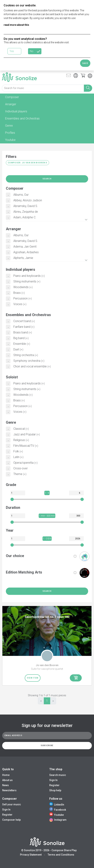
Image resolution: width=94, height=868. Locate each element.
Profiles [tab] (10, 133)
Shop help (55, 790)
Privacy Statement (31, 855)
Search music (58, 775)
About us (7, 780)
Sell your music (12, 804)
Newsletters (9, 790)
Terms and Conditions (61, 855)
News (5, 785)
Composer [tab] (12, 97)
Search (47, 179)
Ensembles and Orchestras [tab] (22, 118)
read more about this (16, 25)
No (32, 51)
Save (85, 63)
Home (6, 775)
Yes (12, 51)
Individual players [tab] (16, 111)
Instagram (58, 820)
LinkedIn (57, 805)
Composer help (11, 820)
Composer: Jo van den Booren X (27, 163)
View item (33, 678)
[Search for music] (43, 88)
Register (54, 785)
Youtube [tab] (10, 140)
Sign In (53, 780)
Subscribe (47, 746)
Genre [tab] (9, 126)
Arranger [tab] (11, 104)
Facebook (58, 810)
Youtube (57, 815)
